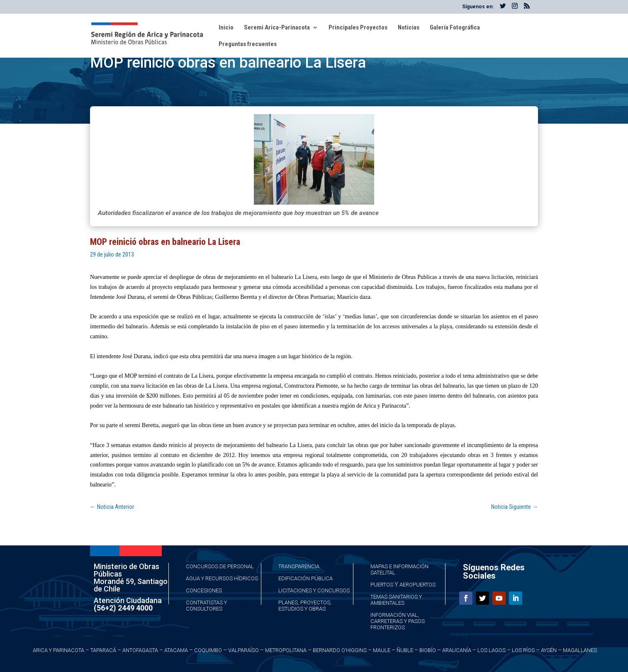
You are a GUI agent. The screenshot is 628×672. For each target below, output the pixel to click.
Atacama (176, 650)
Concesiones (204, 590)
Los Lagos (492, 650)
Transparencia (299, 566)
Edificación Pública (305, 578)
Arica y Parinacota (58, 650)
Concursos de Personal (220, 566)
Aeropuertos (417, 585)
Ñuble (405, 650)
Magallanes (580, 650)
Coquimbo (208, 650)
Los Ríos (523, 650)
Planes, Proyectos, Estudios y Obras (305, 606)
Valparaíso (243, 650)
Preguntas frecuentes (248, 44)
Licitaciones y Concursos (314, 590)
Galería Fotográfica (455, 28)
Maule (382, 650)
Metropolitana (286, 650)
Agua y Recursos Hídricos (222, 578)
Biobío (428, 650)
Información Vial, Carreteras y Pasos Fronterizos (398, 621)
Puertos (382, 585)
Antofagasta (140, 650)
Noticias (409, 28)
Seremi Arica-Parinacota (277, 28)
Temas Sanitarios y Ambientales (396, 600)
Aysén (549, 650)
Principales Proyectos (358, 28)
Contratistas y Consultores (206, 606)
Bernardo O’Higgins (340, 650)
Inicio (226, 28)
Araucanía (457, 650)
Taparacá (103, 650)
